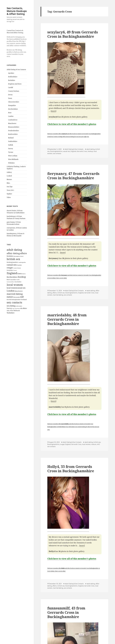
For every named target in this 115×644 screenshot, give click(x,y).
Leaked (9, 176)
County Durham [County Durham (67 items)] (17, 268)
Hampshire (12, 105)
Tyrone (11, 152)
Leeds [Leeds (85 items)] (18, 280)
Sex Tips (10, 187)
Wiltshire (11, 163)
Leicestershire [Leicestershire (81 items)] (10, 282)
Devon (10, 95)
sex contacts (57, 153)
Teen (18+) (10, 190)
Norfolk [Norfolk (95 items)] (9, 300)
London (11, 116)
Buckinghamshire (56, 151)
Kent (10, 113)
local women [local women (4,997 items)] (15, 285)
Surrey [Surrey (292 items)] (9, 308)
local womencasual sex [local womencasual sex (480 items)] (16, 288)
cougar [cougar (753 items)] (10, 268)
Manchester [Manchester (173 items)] (19, 291)
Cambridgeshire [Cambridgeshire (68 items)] (22, 262)
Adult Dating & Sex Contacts (16, 70)
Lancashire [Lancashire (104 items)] (13, 280)
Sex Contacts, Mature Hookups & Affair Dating (17, 11)
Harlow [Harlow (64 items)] (24, 274)
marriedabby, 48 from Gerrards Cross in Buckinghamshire (67, 319)
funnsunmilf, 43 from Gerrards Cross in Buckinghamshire (66, 612)
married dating (58, 295)
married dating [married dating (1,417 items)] (15, 294)
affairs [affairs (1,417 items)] (23, 253)
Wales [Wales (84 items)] (8, 311)
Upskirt (9, 194)
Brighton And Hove (15, 84)
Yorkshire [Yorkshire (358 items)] (11, 313)
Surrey (11, 149)
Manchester (12, 123)
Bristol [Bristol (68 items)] (22, 256)
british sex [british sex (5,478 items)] (13, 259)
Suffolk (11, 145)
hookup (90, 151)
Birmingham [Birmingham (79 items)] (17, 256)
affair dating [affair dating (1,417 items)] (13, 253)
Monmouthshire (14, 127)
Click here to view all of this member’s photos (72, 124)
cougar (62, 444)
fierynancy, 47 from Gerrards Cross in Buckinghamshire (73, 176)
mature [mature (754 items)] (10, 297)
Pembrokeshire (14, 131)
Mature (9, 179)
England (73, 151)
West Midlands (13, 159)
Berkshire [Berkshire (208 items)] (10, 256)
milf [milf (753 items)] (22, 297)
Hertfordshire (13, 109)
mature (94, 444)
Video (9, 197)
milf (98, 444)
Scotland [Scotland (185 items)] (24, 299)
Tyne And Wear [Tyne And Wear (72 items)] (16, 308)
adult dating (91, 149)
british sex (61, 293)
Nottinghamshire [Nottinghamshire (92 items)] (16, 300)
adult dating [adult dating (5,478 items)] (14, 250)
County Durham (14, 91)
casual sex (66, 151)
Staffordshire (13, 141)
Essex (10, 98)
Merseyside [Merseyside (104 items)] (17, 297)
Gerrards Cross (82, 151)
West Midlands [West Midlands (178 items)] (15, 311)
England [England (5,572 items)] (12, 273)
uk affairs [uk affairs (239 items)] (24, 308)
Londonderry (13, 120)
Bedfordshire (13, 77)
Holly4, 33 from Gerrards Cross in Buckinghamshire (71, 469)
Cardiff (11, 87)
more (54, 111)
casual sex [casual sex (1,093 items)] (12, 265)
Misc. (8, 183)
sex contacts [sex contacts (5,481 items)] (14, 302)
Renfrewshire (13, 134)
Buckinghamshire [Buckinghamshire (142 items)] (12, 262)
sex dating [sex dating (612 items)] (11, 306)
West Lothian (13, 156)
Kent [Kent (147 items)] (8, 280)
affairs (55, 293)
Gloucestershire (14, 102)
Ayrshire (11, 73)
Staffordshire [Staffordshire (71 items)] (19, 306)
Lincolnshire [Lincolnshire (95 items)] (18, 282)
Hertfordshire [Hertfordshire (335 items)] (12, 277)
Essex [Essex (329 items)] (20, 274)
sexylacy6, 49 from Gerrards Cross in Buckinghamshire (73, 34)
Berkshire (12, 80)
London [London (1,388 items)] (11, 291)
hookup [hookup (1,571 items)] (22, 277)
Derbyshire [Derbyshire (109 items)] (10, 270)
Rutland (11, 138)
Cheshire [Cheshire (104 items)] (19, 265)
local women (86, 444)
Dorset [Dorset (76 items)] (15, 270)
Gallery (9, 172)
